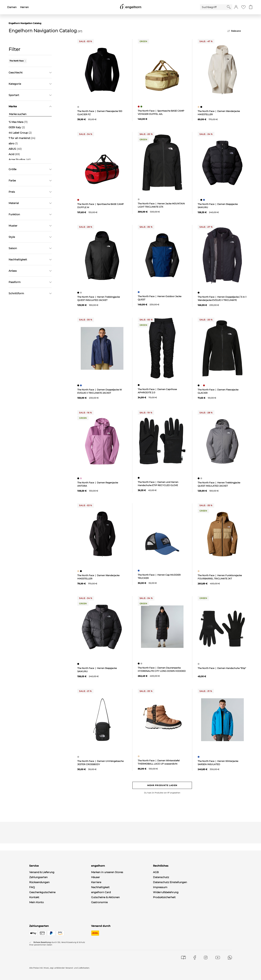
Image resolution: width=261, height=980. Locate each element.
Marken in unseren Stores (107, 872)
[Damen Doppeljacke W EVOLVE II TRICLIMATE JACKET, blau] (81, 385)
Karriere (96, 882)
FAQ (32, 887)
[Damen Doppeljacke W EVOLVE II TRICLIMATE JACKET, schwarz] (79, 385)
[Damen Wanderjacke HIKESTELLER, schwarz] (202, 107)
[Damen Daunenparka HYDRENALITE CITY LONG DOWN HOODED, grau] (142, 664)
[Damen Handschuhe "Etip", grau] (199, 664)
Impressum (160, 887)
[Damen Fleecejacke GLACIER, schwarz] (199, 385)
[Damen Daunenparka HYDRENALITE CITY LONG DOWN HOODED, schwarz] (139, 664)
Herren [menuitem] (24, 7)
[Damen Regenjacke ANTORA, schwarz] (79, 478)
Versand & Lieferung (42, 872)
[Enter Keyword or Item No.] (213, 7)
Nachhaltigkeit (100, 887)
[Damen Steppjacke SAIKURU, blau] (204, 200)
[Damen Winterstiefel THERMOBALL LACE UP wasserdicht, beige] (139, 756)
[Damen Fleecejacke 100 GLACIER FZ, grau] (79, 107)
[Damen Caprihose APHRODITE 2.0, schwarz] (139, 385)
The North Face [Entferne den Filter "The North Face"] (18, 61)
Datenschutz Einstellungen (170, 882)
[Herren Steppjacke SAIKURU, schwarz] (79, 664)
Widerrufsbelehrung (166, 892)
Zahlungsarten (38, 877)
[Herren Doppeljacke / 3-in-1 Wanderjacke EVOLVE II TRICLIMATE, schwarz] (199, 293)
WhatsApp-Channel (41, 912)
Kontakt (34, 897)
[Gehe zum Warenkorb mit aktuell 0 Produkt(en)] (251, 7)
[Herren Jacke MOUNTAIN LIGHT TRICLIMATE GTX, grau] (139, 199)
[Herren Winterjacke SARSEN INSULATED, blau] (199, 757)
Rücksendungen (39, 882)
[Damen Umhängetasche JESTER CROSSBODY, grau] (79, 757)
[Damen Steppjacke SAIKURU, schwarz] (202, 200)
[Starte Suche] (229, 7)
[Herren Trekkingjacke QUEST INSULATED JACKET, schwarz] (79, 293)
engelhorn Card (101, 892)
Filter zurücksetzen (30, 190)
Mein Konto (37, 902)
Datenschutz (161, 877)
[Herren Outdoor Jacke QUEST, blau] (139, 292)
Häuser (96, 877)
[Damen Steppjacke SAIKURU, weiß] (199, 200)
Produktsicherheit (164, 897)
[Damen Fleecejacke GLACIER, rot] (204, 385)
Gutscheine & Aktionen (105, 897)
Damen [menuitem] (12, 7)
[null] (102, 70)
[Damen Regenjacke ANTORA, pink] (81, 478)
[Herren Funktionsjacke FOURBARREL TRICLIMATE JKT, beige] (199, 571)
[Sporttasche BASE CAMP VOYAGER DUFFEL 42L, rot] (139, 107)
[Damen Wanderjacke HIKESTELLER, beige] (199, 107)
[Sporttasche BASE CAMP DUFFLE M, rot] (79, 200)
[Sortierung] (240, 31)
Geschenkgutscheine (42, 892)
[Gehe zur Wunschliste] (243, 7)
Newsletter (36, 907)
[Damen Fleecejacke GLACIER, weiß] (202, 385)
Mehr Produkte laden (162, 785)
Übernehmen (30, 181)
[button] (236, 7)
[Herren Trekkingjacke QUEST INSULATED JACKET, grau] (81, 293)
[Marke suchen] (30, 114)
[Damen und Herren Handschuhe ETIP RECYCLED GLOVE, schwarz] (139, 478)
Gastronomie (99, 902)
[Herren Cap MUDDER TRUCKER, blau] (139, 571)
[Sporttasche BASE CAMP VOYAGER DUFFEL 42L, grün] (142, 107)
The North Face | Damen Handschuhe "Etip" (222, 668)
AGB (156, 872)
